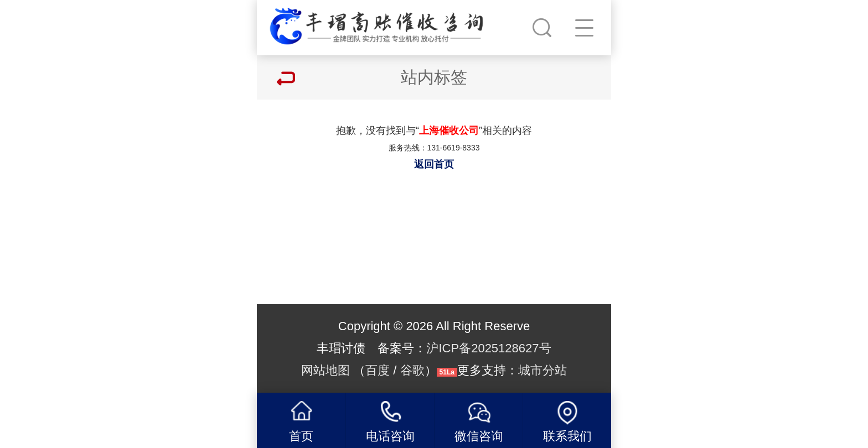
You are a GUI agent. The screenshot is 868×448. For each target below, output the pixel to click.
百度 (378, 370)
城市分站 (542, 370)
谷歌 (412, 370)
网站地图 (325, 370)
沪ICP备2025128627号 (489, 348)
